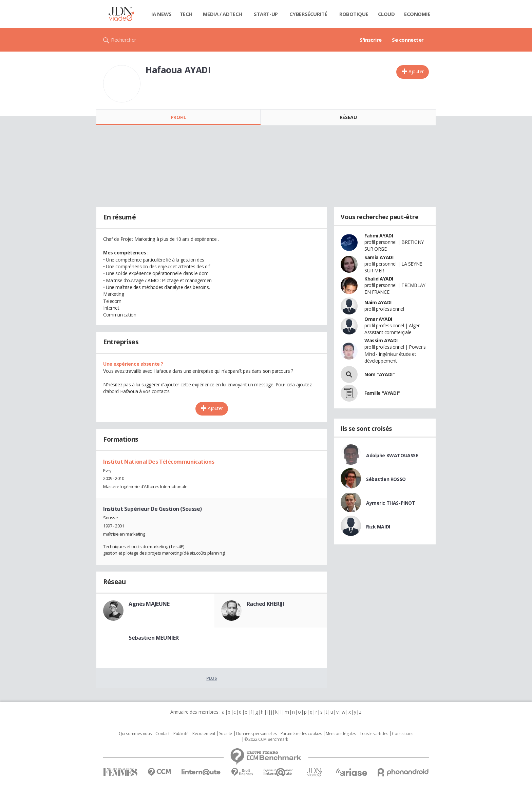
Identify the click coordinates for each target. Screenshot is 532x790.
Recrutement (204, 734)
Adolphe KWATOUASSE (392, 455)
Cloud (386, 14)
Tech (186, 14)
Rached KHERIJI (265, 604)
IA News (161, 14)
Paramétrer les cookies (301, 734)
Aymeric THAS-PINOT (391, 503)
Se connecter (408, 40)
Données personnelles (256, 734)
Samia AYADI (379, 257)
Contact (162, 734)
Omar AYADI (378, 319)
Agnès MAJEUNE (149, 604)
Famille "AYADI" (382, 393)
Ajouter (416, 71)
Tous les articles (374, 734)
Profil (178, 117)
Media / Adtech (223, 14)
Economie (417, 14)
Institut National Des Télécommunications (159, 462)
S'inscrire (371, 40)
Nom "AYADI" (379, 374)
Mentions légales (341, 734)
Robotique (354, 14)
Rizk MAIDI (378, 527)
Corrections (402, 734)
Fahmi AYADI (379, 236)
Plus (212, 678)
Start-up (266, 14)
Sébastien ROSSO (386, 479)
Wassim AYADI (381, 340)
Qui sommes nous (135, 734)
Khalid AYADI (379, 279)
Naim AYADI (378, 302)
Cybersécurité (308, 14)
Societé (226, 734)
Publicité (181, 734)
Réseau (348, 117)
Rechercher (124, 40)
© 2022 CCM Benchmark (266, 739)
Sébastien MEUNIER (154, 638)
